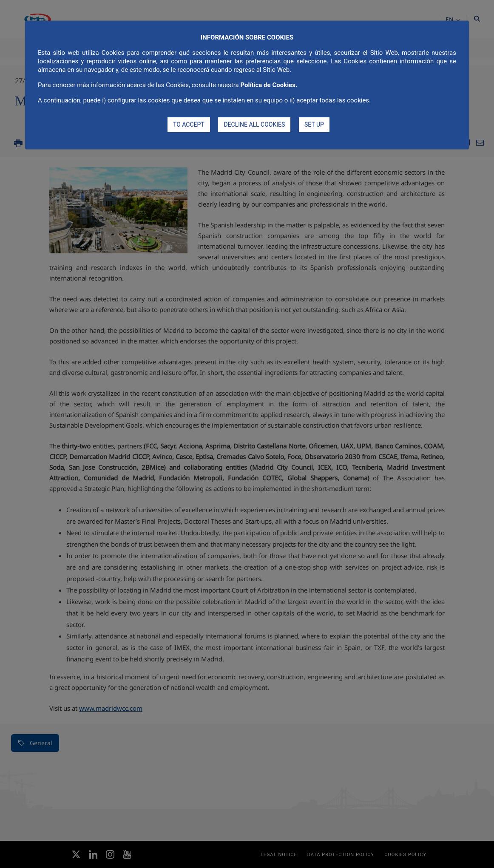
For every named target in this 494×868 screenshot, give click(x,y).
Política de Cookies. (269, 85)
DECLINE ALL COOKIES (254, 125)
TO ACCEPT (189, 125)
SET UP (314, 125)
